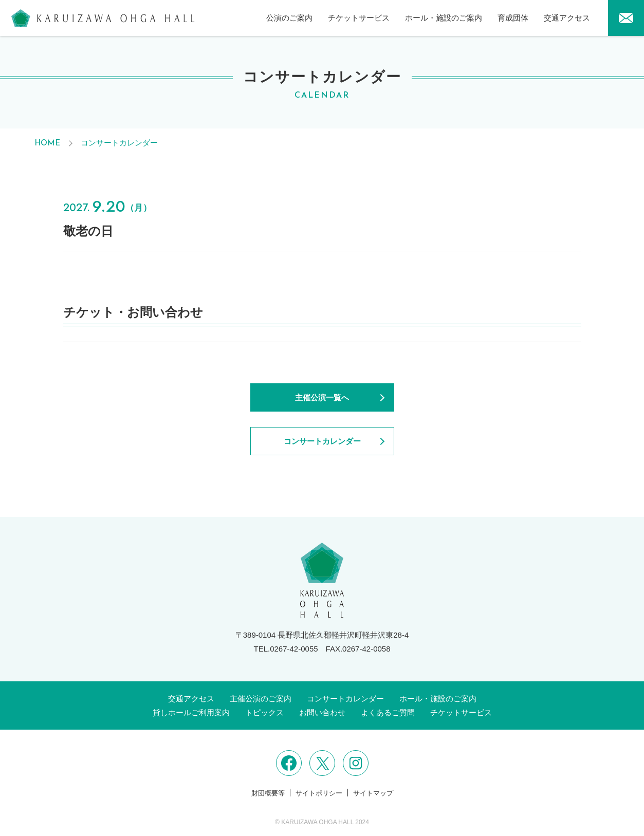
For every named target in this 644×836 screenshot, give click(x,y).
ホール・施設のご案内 (444, 18)
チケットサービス (359, 18)
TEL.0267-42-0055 (286, 649)
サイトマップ (373, 793)
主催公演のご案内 (261, 699)
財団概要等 (268, 793)
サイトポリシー (319, 793)
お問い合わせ (322, 712)
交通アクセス (567, 18)
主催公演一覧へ (322, 397)
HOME (47, 144)
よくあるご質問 (388, 712)
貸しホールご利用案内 (191, 712)
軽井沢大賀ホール (103, 18)
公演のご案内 (289, 18)
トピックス (264, 712)
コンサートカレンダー (119, 143)
